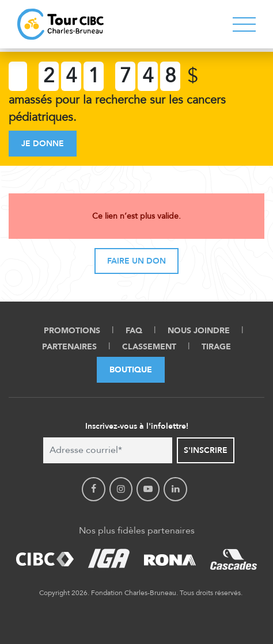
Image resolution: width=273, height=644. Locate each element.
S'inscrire (206, 450)
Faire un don (136, 261)
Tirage (216, 347)
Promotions (72, 331)
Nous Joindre (199, 331)
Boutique (131, 370)
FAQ (134, 331)
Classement (149, 347)
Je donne (43, 144)
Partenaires (69, 347)
